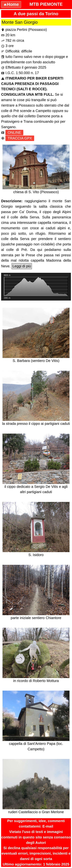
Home (11, 4)
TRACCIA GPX (20, 138)
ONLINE (14, 132)
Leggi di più (22, 266)
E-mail (48, 826)
